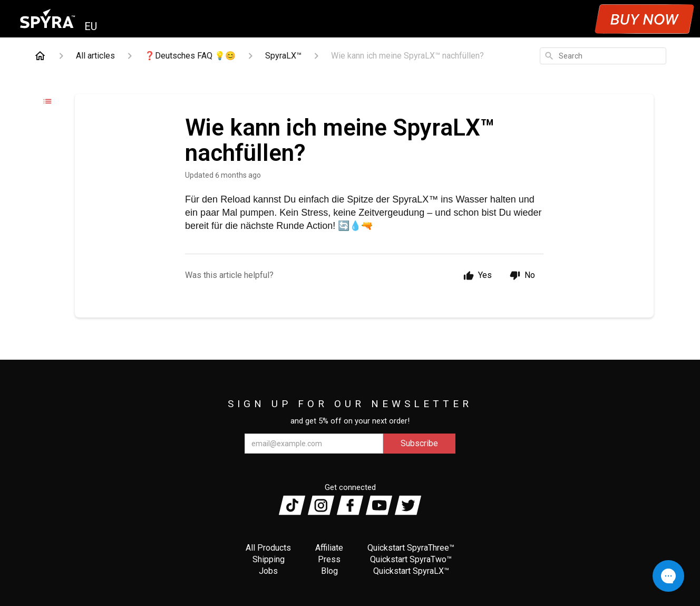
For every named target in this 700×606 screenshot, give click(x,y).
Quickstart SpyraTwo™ (411, 559)
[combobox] (603, 56)
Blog (329, 571)
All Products (268, 548)
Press (329, 559)
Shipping (269, 559)
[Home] (40, 56)
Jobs (268, 571)
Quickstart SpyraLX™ (411, 571)
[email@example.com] (314, 444)
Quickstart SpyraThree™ (411, 548)
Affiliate (329, 548)
